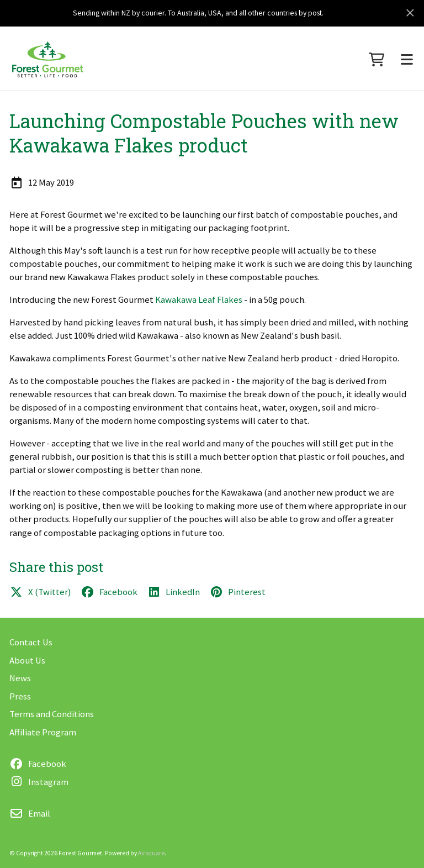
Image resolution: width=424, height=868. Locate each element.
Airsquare (151, 853)
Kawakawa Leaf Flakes (199, 300)
